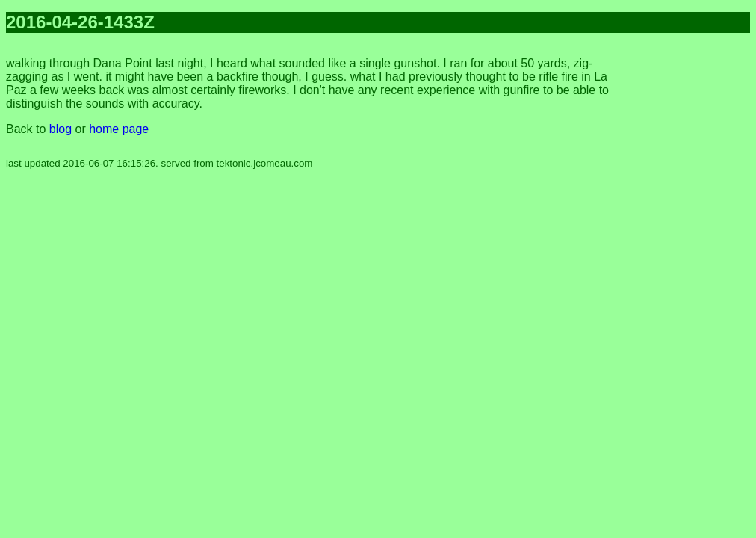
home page (119, 129)
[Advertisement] (690, 269)
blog (61, 129)
